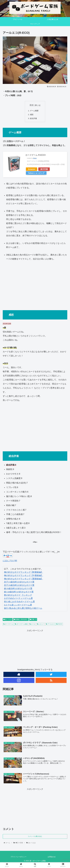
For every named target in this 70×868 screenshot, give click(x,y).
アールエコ (50, 625)
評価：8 (33, 620)
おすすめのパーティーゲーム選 (18, 599)
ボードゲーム (8, 625)
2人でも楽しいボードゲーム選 (18, 606)
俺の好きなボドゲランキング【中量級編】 (23, 576)
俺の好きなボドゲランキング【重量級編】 (23, 579)
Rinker (35, 159)
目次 (32, 105)
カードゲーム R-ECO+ (36, 156)
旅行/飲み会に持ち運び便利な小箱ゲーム (23, 609)
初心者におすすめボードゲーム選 (19, 602)
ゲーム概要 (35, 111)
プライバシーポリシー (18, 858)
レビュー (41, 625)
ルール (32, 625)
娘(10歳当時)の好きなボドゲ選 (19, 592)
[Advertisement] (35, 285)
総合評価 (34, 119)
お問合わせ (52, 858)
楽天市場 (44, 170)
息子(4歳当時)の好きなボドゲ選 (19, 583)
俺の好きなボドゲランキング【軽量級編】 (23, 573)
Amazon (32, 170)
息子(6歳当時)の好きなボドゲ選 (19, 586)
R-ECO (59, 625)
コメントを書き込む (35, 837)
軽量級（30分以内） (21, 620)
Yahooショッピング (36, 174)
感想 (32, 115)
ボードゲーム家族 (21, 625)
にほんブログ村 (10, 561)
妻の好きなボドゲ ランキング (18, 596)
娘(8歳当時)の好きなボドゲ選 (18, 589)
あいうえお (8, 620)
